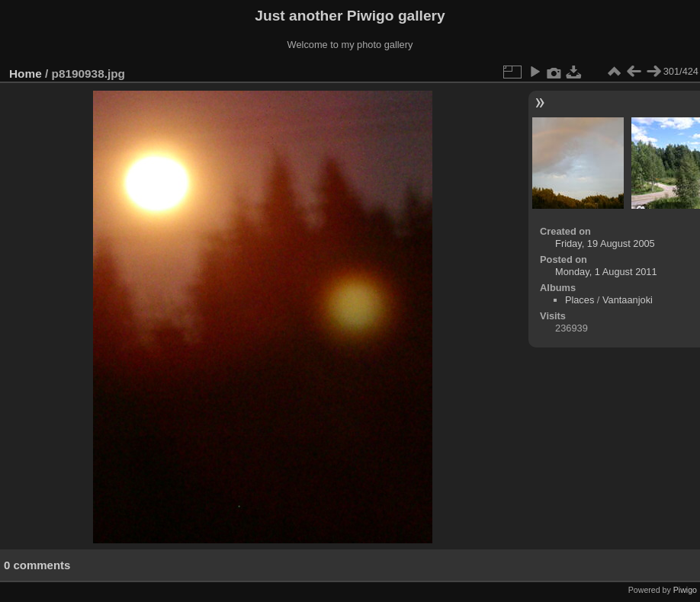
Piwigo (685, 590)
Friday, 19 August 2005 (605, 243)
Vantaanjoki (628, 300)
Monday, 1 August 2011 (606, 272)
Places (580, 300)
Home (26, 74)
